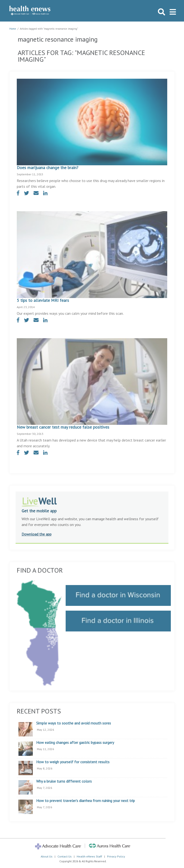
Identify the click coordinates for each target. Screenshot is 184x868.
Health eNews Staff (89, 856)
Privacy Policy (116, 856)
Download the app (37, 534)
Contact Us (65, 856)
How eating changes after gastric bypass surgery (75, 743)
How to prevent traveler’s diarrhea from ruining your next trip (86, 801)
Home (13, 29)
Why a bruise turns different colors (64, 781)
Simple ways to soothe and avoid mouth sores (74, 723)
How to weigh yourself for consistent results (73, 762)
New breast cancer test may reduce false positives (63, 427)
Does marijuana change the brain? (48, 168)
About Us (47, 856)
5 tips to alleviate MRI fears (43, 300)
